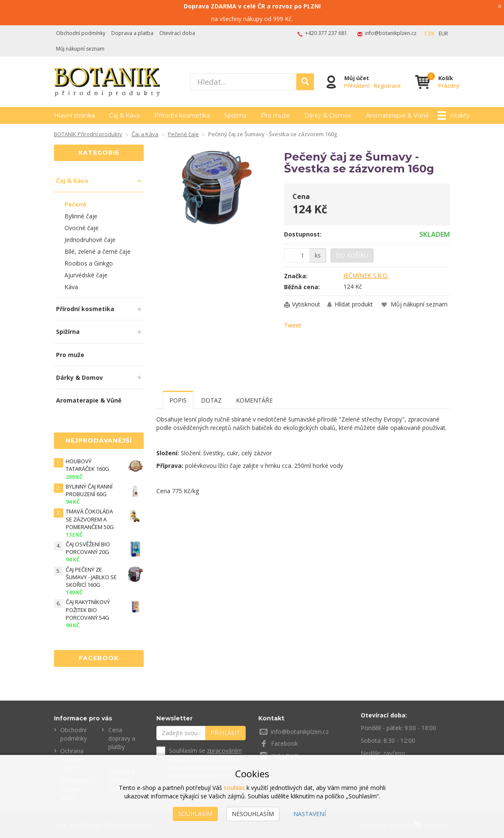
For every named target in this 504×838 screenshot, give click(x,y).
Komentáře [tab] (254, 400)
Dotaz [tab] (211, 400)
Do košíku (352, 255)
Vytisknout (306, 304)
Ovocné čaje (82, 228)
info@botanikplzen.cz (391, 33)
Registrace (387, 86)
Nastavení (310, 814)
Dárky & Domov (328, 115)
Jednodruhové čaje (90, 240)
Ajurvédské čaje (86, 275)
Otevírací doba (177, 33)
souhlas (234, 788)
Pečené (75, 204)
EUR (443, 34)
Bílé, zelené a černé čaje (98, 251)
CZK (429, 34)
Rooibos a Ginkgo (89, 263)
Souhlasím (195, 814)
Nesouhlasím (253, 814)
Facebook (284, 743)
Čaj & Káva (125, 115)
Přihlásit (225, 733)
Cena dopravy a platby (122, 738)
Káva (71, 287)
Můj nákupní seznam (80, 49)
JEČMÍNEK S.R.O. (366, 275)
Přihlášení (357, 86)
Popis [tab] (178, 400)
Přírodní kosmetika (182, 115)
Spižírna (235, 115)
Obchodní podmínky (81, 33)
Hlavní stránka (74, 115)
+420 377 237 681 (326, 33)
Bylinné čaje (81, 216)
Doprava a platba (132, 33)
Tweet (293, 325)
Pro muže (275, 115)
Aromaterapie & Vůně (89, 400)
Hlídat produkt (354, 304)
